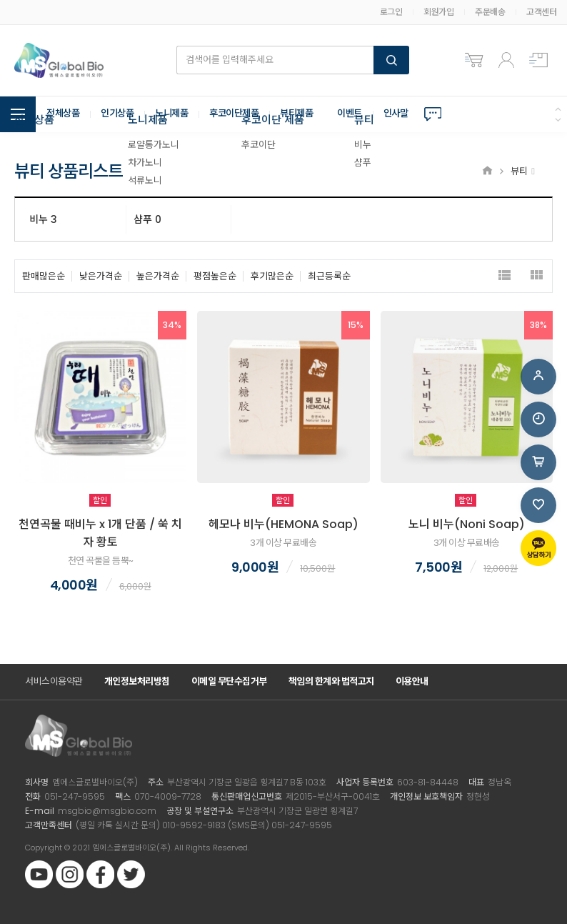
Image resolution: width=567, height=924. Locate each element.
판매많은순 (44, 276)
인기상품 (121, 114)
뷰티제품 (311, 114)
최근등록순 (329, 276)
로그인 (391, 12)
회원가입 (438, 12)
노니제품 (179, 114)
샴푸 (147, 219)
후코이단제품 (245, 114)
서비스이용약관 (54, 681)
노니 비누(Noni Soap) (467, 524)
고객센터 (541, 12)
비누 (43, 219)
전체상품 (64, 114)
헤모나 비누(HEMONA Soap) (283, 524)
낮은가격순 (101, 276)
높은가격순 (158, 276)
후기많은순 (272, 276)
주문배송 (490, 12)
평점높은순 (215, 276)
